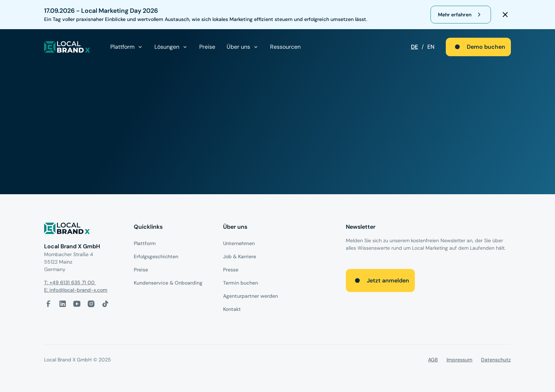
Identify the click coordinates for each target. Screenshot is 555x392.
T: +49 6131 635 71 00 (70, 282)
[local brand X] (67, 47)
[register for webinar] (461, 15)
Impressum (459, 360)
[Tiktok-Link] (105, 304)
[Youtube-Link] (77, 304)
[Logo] (83, 230)
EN (431, 47)
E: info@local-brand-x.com (76, 290)
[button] (127, 47)
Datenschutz (496, 360)
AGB (433, 360)
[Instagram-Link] (91, 304)
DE (414, 47)
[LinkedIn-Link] (63, 304)
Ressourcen (285, 47)
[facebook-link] (48, 304)
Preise (207, 47)
